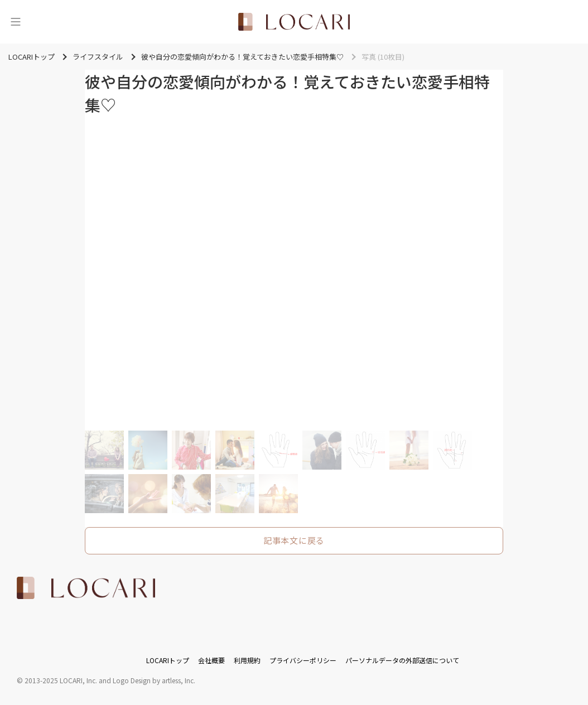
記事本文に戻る (294, 540)
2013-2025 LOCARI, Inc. (61, 680)
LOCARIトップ (168, 660)
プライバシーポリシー (303, 660)
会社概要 (211, 660)
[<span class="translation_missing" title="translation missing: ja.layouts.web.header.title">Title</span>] (294, 22)
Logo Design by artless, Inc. (154, 680)
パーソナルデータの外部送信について (402, 660)
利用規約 (247, 660)
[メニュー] (16, 22)
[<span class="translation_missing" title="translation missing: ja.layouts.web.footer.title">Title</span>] (86, 588)
